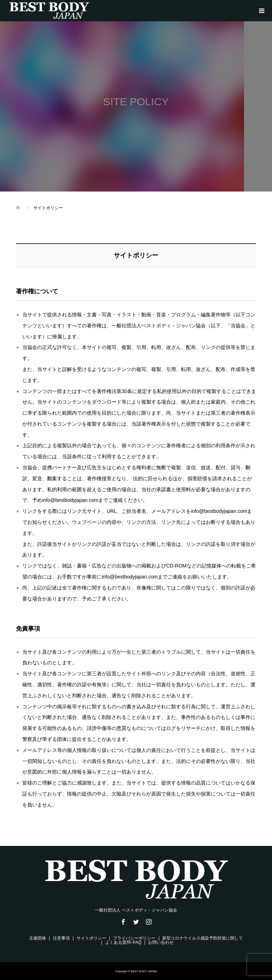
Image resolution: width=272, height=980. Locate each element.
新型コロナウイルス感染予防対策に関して (203, 938)
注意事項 (61, 938)
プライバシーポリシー (134, 938)
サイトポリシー (91, 938)
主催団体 (38, 938)
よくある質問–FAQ (123, 942)
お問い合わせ (161, 942)
